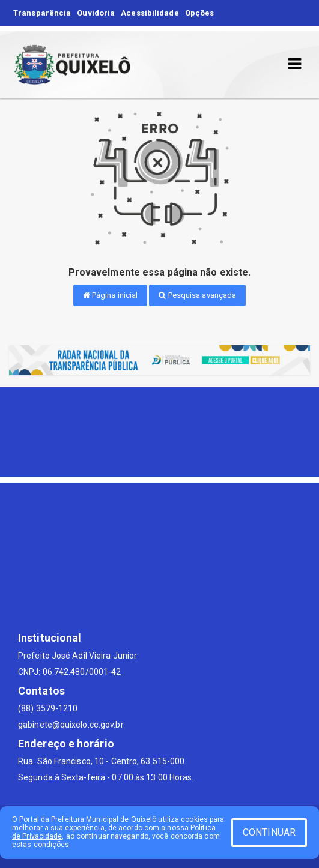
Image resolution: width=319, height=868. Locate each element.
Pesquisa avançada (197, 295)
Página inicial (111, 295)
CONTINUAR (269, 832)
